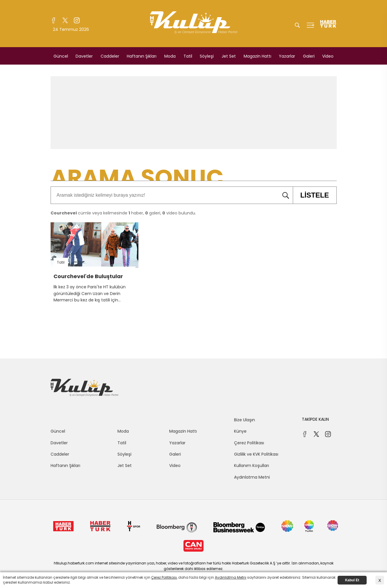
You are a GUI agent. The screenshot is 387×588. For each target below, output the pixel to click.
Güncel (61, 56)
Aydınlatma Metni (252, 477)
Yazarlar (287, 56)
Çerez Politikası (249, 443)
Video (328, 56)
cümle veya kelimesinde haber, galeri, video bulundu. (123, 213)
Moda (170, 56)
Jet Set (229, 56)
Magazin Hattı (257, 56)
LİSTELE (311, 195)
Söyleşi (207, 56)
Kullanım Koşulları (252, 466)
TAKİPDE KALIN (315, 419)
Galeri (309, 56)
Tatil (188, 56)
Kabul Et (352, 580)
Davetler (84, 56)
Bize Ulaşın (245, 420)
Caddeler (110, 56)
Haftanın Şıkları (142, 56)
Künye (240, 431)
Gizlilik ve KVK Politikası (256, 454)
